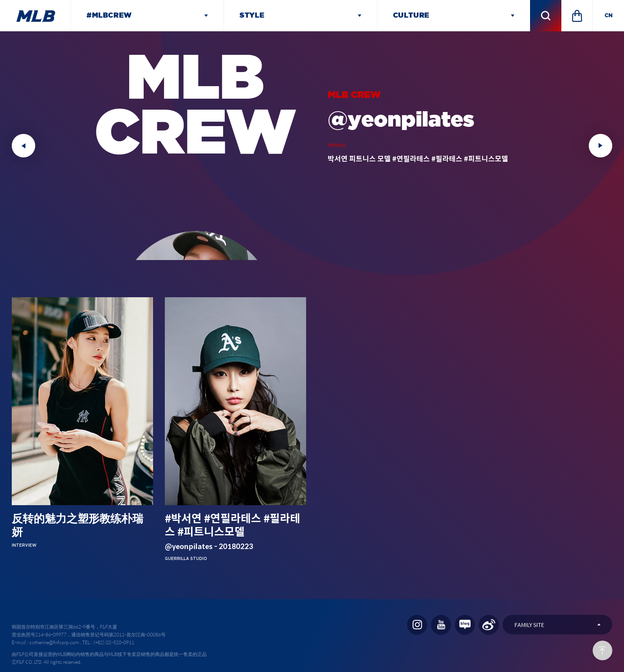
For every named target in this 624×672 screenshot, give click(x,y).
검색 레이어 (546, 16)
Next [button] (601, 146)
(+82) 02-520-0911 (114, 642)
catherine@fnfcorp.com (54, 642)
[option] (312, 146)
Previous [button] (23, 146)
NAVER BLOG (465, 625)
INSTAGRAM (417, 625)
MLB (35, 16)
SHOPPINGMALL (577, 16)
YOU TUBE (441, 625)
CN (609, 16)
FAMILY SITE (529, 625)
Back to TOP (602, 650)
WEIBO (489, 625)
